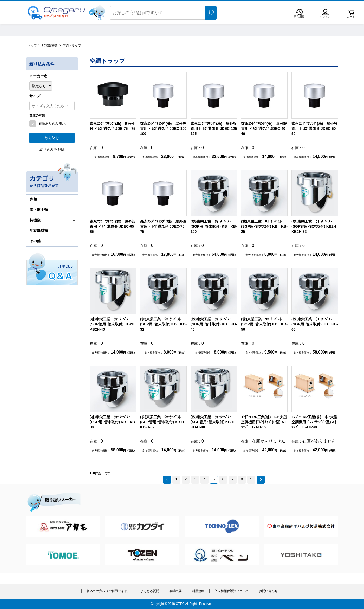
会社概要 (175, 591)
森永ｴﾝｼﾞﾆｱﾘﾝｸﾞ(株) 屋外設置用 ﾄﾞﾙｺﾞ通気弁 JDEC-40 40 (265, 129)
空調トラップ (72, 46)
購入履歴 (299, 17)
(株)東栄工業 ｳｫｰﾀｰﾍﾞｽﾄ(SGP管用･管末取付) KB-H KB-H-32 (164, 422)
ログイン (325, 17)
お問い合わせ (268, 591)
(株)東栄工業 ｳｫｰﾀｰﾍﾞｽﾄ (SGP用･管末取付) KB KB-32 (163, 324)
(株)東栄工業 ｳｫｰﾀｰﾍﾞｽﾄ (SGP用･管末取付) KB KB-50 (264, 324)
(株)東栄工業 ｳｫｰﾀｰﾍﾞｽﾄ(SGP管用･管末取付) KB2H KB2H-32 (316, 226)
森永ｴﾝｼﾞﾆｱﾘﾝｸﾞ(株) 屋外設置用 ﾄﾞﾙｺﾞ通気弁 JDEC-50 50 (315, 129)
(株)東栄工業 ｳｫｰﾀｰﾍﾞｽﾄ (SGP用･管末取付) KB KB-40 (214, 324)
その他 (53, 241)
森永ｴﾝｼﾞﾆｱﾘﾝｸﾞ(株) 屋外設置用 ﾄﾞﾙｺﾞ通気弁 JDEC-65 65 (114, 226)
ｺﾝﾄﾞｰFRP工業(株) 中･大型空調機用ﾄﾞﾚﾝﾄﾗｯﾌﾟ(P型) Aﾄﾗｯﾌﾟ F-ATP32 (264, 422)
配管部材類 (50, 46)
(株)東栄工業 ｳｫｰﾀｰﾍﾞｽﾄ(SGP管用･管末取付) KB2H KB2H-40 (114, 324)
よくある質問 (150, 591)
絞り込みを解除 (52, 149)
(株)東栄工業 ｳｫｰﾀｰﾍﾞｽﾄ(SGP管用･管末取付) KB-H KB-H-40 (214, 422)
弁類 (53, 200)
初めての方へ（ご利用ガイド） (108, 591)
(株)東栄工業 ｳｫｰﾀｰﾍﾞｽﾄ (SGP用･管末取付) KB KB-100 (214, 226)
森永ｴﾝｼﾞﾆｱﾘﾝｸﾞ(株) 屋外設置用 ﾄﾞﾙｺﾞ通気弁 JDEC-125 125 (216, 129)
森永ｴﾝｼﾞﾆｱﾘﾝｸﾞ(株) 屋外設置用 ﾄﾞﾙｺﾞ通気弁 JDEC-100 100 (165, 129)
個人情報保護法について (232, 591)
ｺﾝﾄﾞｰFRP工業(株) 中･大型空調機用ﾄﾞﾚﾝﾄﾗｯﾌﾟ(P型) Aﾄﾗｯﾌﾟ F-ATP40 (314, 422)
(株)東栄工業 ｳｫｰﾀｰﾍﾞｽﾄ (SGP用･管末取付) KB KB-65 (315, 324)
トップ (32, 46)
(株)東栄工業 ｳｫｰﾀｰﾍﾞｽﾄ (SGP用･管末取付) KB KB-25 (264, 226)
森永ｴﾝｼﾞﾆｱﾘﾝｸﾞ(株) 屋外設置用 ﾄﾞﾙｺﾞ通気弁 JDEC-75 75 (164, 226)
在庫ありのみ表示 (52, 123)
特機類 (53, 220)
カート (351, 17)
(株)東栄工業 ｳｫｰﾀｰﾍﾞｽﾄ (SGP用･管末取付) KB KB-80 (113, 422)
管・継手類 (53, 210)
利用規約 (198, 591)
